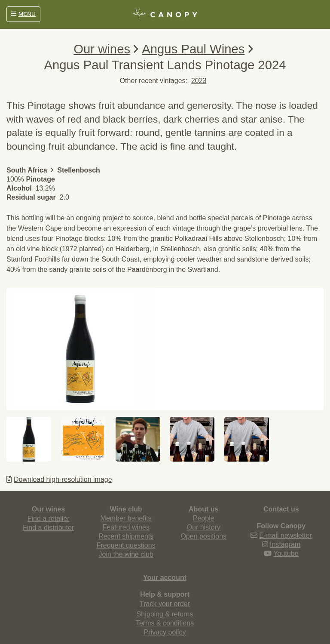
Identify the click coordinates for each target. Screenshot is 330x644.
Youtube (286, 553)
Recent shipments (126, 536)
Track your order (165, 604)
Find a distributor (48, 528)
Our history (204, 527)
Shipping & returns (165, 614)
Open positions (203, 536)
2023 (199, 81)
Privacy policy (165, 632)
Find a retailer (49, 519)
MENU (23, 14)
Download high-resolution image (59, 479)
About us (203, 509)
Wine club (126, 509)
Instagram (285, 544)
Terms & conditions (165, 623)
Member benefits (126, 518)
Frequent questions (126, 545)
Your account (165, 578)
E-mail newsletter (286, 535)
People (204, 518)
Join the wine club (126, 554)
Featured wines (126, 527)
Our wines (102, 49)
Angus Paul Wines (193, 49)
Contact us (281, 509)
